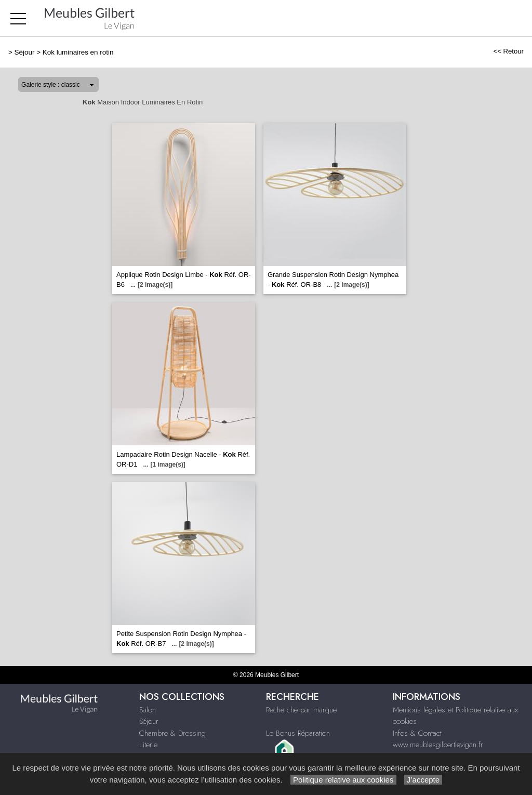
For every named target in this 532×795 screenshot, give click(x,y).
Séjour (25, 52)
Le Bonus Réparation (298, 733)
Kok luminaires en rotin (78, 52)
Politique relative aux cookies (343, 780)
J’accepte (423, 780)
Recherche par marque (301, 710)
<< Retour (508, 51)
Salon (148, 710)
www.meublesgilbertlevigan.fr (438, 745)
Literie (148, 745)
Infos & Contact (417, 733)
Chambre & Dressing (172, 733)
